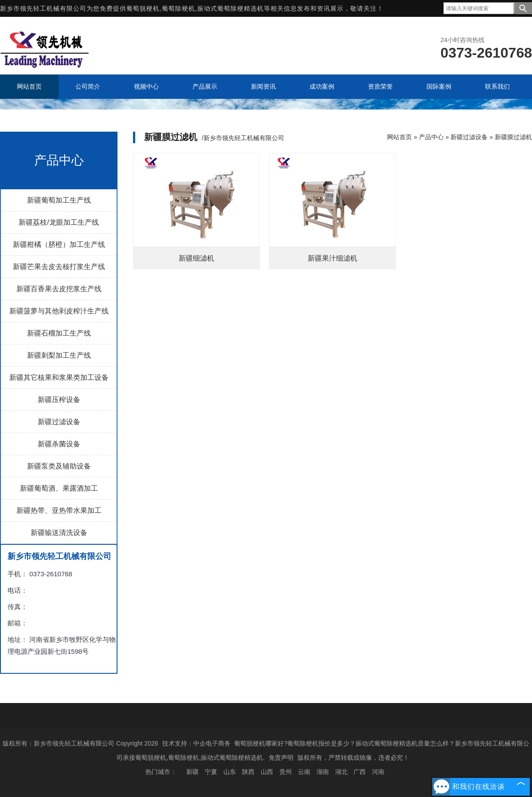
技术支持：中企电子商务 (196, 743)
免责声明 (281, 758)
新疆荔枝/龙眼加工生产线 (59, 222)
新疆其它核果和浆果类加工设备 (59, 377)
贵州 (286, 772)
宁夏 (211, 772)
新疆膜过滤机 (513, 137)
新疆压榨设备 (59, 400)
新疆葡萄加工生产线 (59, 200)
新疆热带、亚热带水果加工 (59, 510)
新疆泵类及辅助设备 (59, 466)
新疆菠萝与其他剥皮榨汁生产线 (59, 311)
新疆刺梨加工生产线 (59, 355)
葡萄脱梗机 (143, 8)
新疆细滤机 (196, 258)
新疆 (192, 772)
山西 (267, 772)
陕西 (248, 772)
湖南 (323, 772)
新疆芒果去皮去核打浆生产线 (59, 267)
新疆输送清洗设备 (59, 533)
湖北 (341, 772)
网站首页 (399, 137)
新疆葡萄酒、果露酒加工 (59, 488)
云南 (304, 772)
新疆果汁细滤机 (332, 258)
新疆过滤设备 (59, 422)
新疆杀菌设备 (59, 444)
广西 (360, 772)
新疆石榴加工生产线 (59, 333)
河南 (378, 772)
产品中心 (431, 137)
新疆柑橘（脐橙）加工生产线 (59, 244)
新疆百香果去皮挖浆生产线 (59, 289)
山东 (230, 772)
